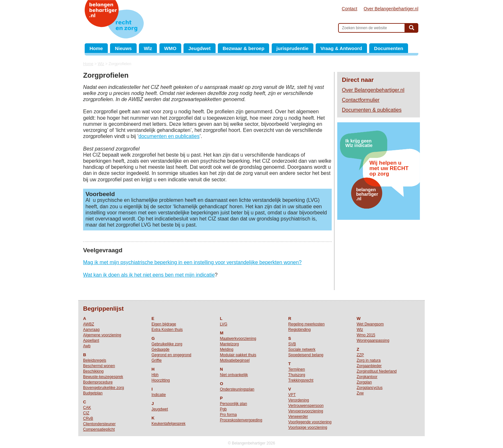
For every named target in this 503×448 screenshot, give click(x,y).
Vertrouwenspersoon (306, 406)
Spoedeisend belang (306, 355)
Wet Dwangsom (370, 324)
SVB (292, 344)
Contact (349, 9)
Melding (226, 349)
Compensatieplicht (99, 429)
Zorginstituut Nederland (377, 371)
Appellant (91, 340)
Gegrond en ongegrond (171, 355)
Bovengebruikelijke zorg (103, 388)
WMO (170, 48)
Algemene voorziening (102, 335)
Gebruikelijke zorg (167, 344)
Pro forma (228, 415)
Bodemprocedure (98, 382)
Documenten (389, 48)
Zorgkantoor (367, 377)
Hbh (155, 375)
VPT (292, 395)
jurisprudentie (293, 48)
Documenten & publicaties (372, 110)
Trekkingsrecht (301, 380)
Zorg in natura (369, 360)
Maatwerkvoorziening (238, 339)
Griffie (157, 360)
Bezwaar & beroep (243, 48)
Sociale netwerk (302, 349)
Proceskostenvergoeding (241, 420)
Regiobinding (300, 330)
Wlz (148, 48)
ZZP (360, 355)
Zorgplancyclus (370, 388)
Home (96, 48)
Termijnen (297, 369)
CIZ (86, 413)
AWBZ (89, 324)
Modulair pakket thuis (238, 355)
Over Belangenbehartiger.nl (391, 9)
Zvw (360, 393)
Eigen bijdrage (164, 324)
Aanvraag (91, 330)
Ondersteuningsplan (237, 389)
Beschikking (93, 371)
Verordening (299, 400)
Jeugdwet (199, 48)
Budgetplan (93, 393)
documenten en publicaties (169, 136)
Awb (87, 346)
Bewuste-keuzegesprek (103, 377)
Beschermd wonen (99, 366)
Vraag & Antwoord (341, 48)
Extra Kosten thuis (167, 330)
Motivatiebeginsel (235, 360)
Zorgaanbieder (369, 366)
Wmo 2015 (366, 335)
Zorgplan (364, 382)
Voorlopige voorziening (308, 427)
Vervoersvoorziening (306, 411)
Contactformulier (361, 100)
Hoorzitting (161, 380)
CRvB (88, 418)
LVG (223, 324)
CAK (87, 408)
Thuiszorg (297, 375)
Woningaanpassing (373, 340)
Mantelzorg (229, 344)
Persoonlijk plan (233, 404)
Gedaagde (160, 349)
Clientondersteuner (99, 424)
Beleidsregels (95, 360)
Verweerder (298, 417)
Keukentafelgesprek (168, 424)
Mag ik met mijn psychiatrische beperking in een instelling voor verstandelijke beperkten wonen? (192, 262)
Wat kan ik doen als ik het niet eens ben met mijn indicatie (149, 275)
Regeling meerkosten (307, 324)
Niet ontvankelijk (234, 375)
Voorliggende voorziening (310, 422)
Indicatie (159, 395)
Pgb (223, 409)
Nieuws (123, 48)
